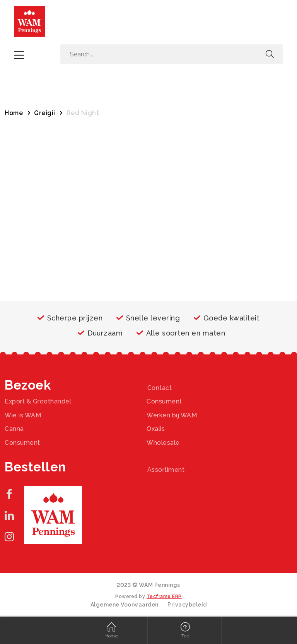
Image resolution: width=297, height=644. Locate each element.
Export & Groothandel (38, 401)
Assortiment (166, 470)
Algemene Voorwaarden (125, 605)
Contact (160, 388)
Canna (14, 429)
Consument (164, 401)
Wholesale (163, 443)
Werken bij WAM (172, 415)
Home (14, 113)
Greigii (45, 113)
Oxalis (156, 429)
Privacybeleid (187, 605)
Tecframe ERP (164, 597)
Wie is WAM (23, 415)
